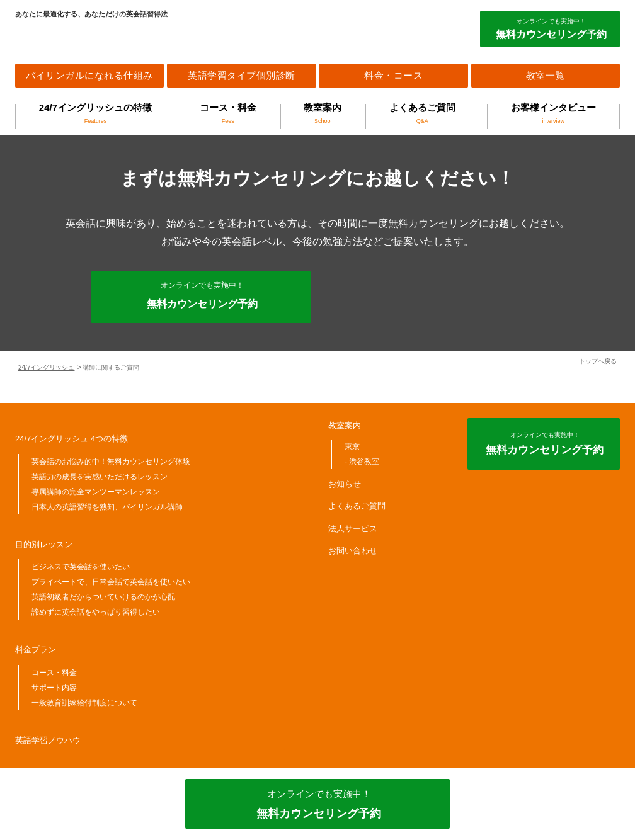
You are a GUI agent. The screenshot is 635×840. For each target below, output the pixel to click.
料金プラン (36, 650)
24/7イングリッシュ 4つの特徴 (72, 439)
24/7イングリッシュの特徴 (95, 113)
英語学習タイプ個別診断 (242, 75)
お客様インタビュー (553, 113)
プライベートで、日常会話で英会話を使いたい (111, 582)
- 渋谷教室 (362, 462)
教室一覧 (546, 75)
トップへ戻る (598, 361)
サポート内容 (54, 688)
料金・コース (393, 75)
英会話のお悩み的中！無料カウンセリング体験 (111, 462)
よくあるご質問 (422, 113)
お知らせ (345, 484)
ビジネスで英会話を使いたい (81, 567)
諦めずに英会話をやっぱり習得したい (96, 612)
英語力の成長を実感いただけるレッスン (100, 477)
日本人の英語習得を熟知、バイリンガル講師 (107, 507)
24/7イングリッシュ (46, 367)
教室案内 (323, 113)
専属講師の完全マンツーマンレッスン (96, 492)
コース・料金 (228, 113)
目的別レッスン (44, 544)
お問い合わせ (353, 551)
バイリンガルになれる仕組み (89, 75)
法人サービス (353, 529)
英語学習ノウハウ (48, 740)
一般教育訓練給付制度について (84, 703)
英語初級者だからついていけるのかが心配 (103, 597)
